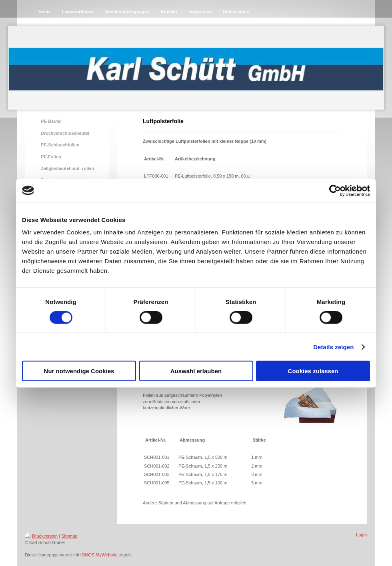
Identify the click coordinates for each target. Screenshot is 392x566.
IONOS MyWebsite (99, 555)
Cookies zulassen (313, 371)
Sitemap (69, 536)
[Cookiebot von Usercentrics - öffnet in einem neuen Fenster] (335, 190)
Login (361, 535)
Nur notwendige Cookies (79, 371)
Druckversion (41, 536)
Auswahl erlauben (196, 371)
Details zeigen (333, 347)
